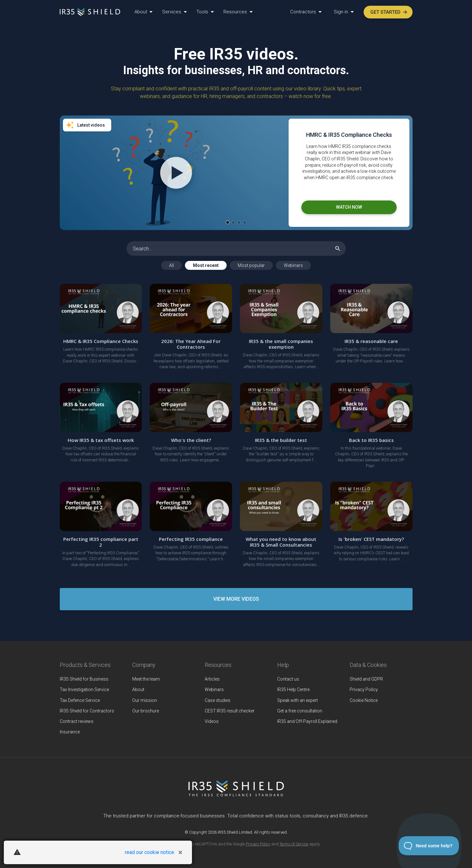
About (141, 12)
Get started (389, 12)
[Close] (180, 852)
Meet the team (146, 679)
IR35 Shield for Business (84, 679)
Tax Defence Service (80, 700)
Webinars (293, 265)
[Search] (236, 248)
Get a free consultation (300, 711)
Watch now (349, 207)
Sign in (342, 12)
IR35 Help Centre (293, 689)
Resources (236, 12)
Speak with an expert (298, 700)
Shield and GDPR (366, 679)
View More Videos (236, 599)
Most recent (206, 265)
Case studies (218, 700)
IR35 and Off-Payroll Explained (307, 721)
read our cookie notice (150, 852)
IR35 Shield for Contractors (87, 711)
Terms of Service (294, 844)
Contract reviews (77, 721)
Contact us (288, 679)
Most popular (251, 265)
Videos (212, 721)
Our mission (145, 700)
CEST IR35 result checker (230, 711)
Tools (203, 12)
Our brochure (146, 711)
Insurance (70, 732)
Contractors (304, 12)
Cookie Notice (364, 700)
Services (172, 12)
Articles (212, 679)
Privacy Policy (364, 689)
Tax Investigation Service (84, 689)
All (171, 265)
